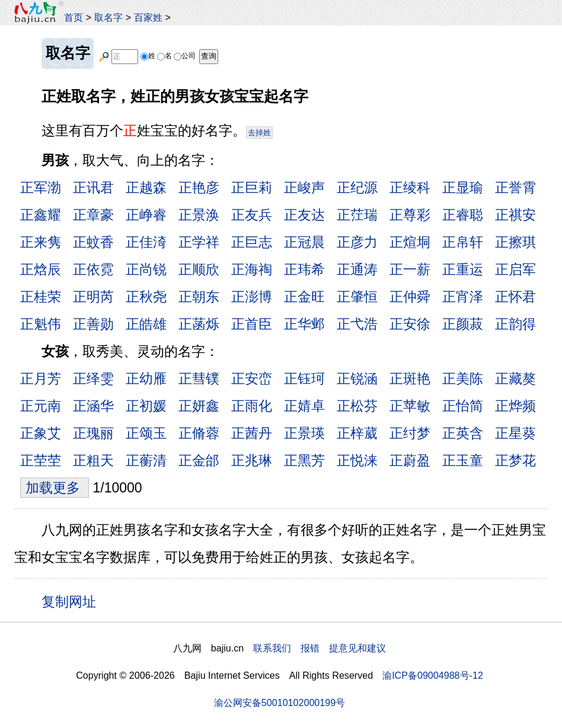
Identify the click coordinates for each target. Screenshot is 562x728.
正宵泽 (463, 297)
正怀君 (515, 297)
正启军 (515, 269)
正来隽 (41, 242)
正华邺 (304, 324)
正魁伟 (41, 324)
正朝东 (199, 297)
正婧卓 (304, 406)
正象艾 (41, 433)
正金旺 (304, 297)
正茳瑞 (357, 215)
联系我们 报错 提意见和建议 (320, 648)
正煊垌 (410, 242)
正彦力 (357, 242)
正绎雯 (93, 379)
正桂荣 (41, 297)
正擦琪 (515, 242)
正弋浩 (357, 324)
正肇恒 (357, 297)
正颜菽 (463, 324)
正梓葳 (357, 433)
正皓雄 (146, 324)
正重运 (463, 269)
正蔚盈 (410, 460)
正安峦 (252, 379)
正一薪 (410, 269)
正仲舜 (410, 297)
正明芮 (93, 297)
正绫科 (410, 187)
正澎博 (252, 297)
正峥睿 (146, 215)
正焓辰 (41, 269)
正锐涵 (357, 379)
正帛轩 (463, 242)
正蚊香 (93, 242)
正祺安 (515, 215)
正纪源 (357, 187)
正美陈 (463, 379)
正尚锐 (146, 269)
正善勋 (93, 324)
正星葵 (515, 433)
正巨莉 (252, 187)
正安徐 (410, 324)
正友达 (304, 215)
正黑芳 (304, 460)
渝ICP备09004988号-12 (433, 675)
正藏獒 (515, 379)
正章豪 (93, 215)
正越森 (146, 187)
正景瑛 (304, 433)
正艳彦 (199, 187)
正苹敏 (410, 406)
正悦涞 (357, 460)
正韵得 (515, 324)
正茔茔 (41, 460)
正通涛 (357, 269)
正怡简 (463, 406)
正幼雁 (146, 379)
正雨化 (252, 406)
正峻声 (304, 187)
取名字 (108, 17)
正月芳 (41, 379)
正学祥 (199, 242)
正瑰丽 (93, 433)
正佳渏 (146, 242)
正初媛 (146, 406)
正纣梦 (410, 433)
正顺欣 (199, 269)
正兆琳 (252, 460)
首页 (74, 17)
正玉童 (463, 460)
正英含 (463, 433)
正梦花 (515, 460)
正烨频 (515, 406)
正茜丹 (252, 433)
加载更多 (55, 488)
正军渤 (41, 187)
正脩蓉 (199, 433)
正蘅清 (146, 460)
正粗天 (93, 460)
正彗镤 (199, 379)
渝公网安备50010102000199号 (280, 702)
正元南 (41, 406)
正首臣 (252, 324)
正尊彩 (410, 215)
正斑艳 (410, 379)
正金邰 (199, 460)
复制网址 (73, 601)
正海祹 (252, 269)
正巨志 (252, 242)
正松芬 (357, 406)
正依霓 (93, 269)
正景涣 (199, 215)
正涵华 (93, 406)
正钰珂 (304, 379)
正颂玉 (146, 433)
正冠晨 (304, 242)
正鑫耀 (41, 215)
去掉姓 (259, 133)
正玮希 (304, 269)
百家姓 (148, 17)
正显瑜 (463, 187)
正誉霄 (515, 187)
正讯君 (93, 187)
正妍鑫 (199, 406)
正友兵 (252, 215)
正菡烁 (199, 324)
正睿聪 (463, 215)
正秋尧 (146, 297)
